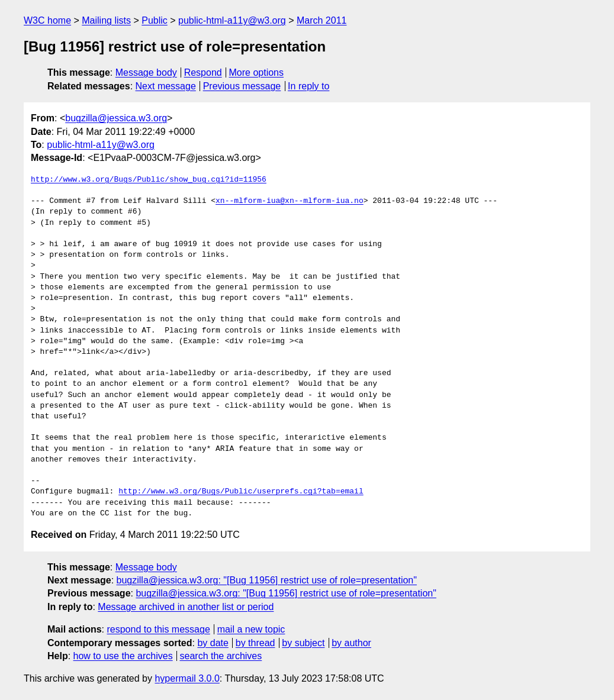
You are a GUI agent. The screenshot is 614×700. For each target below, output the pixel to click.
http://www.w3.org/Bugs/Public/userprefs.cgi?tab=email (241, 492)
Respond (203, 72)
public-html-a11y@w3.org (232, 20)
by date (213, 643)
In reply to (308, 86)
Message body (146, 72)
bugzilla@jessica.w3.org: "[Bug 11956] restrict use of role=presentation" (267, 580)
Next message (166, 86)
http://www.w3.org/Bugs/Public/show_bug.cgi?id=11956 (149, 180)
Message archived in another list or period (186, 607)
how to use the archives (123, 656)
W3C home (47, 20)
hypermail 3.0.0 (187, 678)
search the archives (221, 656)
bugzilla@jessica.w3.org (116, 118)
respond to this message (158, 629)
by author (351, 643)
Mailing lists (106, 20)
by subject (303, 643)
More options (257, 72)
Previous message (242, 86)
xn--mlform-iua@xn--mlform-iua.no (290, 201)
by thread (255, 643)
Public (155, 20)
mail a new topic (251, 629)
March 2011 (322, 20)
